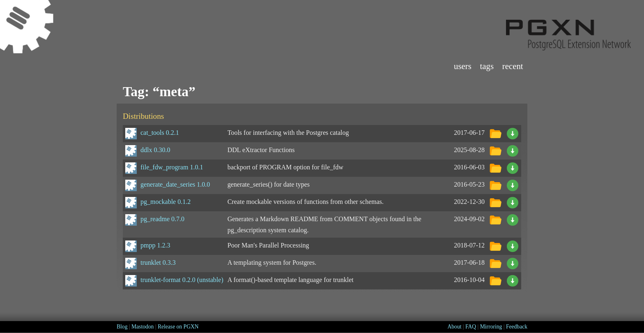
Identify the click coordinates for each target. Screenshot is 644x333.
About (454, 327)
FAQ (471, 327)
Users (463, 66)
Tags (487, 66)
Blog (122, 327)
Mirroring (491, 327)
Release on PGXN (178, 327)
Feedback (517, 327)
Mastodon (143, 327)
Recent (513, 66)
